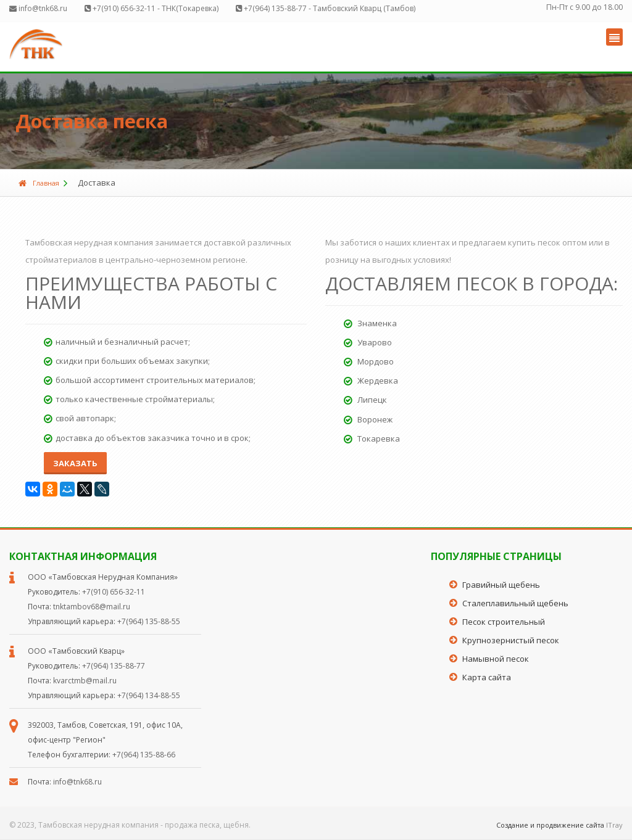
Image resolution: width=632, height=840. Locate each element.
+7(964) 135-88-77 (114, 666)
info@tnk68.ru (77, 782)
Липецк (365, 400)
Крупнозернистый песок (511, 640)
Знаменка (370, 323)
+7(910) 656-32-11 (114, 592)
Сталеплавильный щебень (515, 603)
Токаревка (372, 439)
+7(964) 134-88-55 (149, 695)
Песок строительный (504, 622)
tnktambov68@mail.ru (92, 607)
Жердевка (371, 381)
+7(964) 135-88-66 (144, 755)
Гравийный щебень (501, 585)
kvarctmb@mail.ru (85, 681)
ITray (614, 825)
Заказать (75, 463)
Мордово (369, 361)
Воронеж (368, 419)
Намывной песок (496, 659)
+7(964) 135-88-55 (149, 621)
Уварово (368, 342)
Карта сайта (487, 677)
